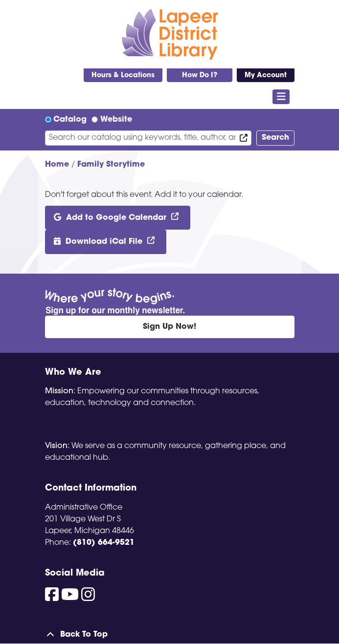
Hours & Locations (123, 75)
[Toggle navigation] (281, 97)
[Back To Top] (170, 635)
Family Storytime (111, 165)
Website (116, 120)
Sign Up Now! (169, 327)
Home (57, 165)
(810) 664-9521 (104, 543)
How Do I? (200, 75)
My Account (266, 75)
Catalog (70, 120)
